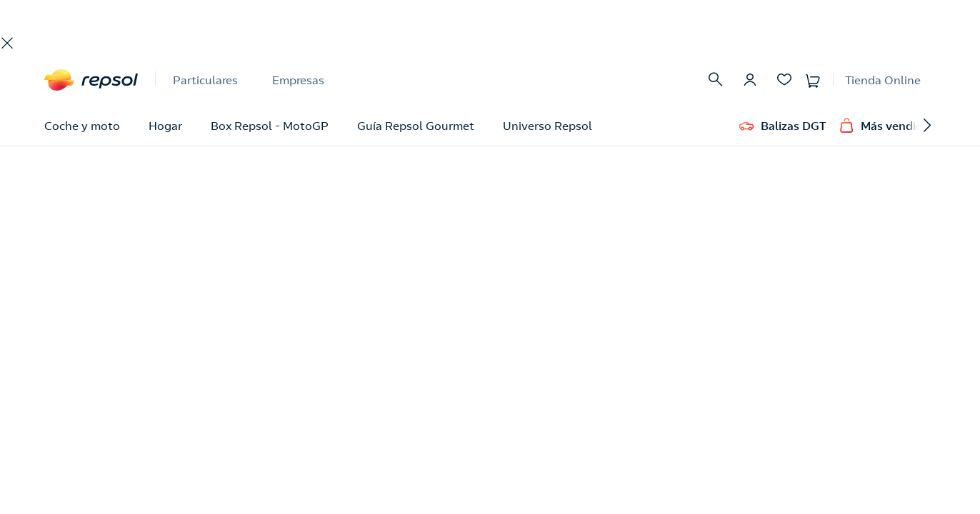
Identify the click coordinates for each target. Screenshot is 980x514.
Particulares (205, 80)
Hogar (165, 126)
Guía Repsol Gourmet (416, 126)
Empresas (298, 80)
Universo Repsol (547, 126)
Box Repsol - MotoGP (270, 126)
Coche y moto (82, 126)
